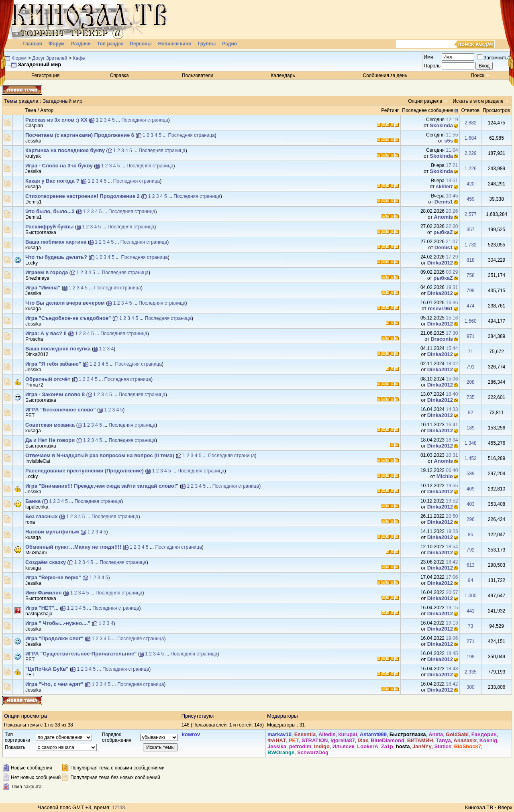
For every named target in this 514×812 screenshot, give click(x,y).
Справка (119, 75)
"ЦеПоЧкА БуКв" (47, 669)
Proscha (34, 339)
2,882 (471, 123)
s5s (449, 141)
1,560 (471, 321)
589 (471, 474)
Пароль (432, 66)
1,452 (471, 458)
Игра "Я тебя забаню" (53, 364)
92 (470, 413)
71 (470, 352)
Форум (57, 44)
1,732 (471, 245)
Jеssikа (33, 141)
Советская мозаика (50, 425)
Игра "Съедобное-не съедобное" (68, 318)
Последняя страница (145, 120)
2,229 (471, 153)
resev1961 (440, 308)
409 (471, 489)
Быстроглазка (41, 232)
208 (471, 382)
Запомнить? (494, 58)
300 (471, 687)
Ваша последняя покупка (58, 349)
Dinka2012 (440, 263)
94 (470, 580)
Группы (207, 44)
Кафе (79, 58)
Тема (31, 110)
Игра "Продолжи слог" (54, 638)
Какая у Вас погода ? (52, 181)
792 (471, 550)
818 (471, 260)
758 (471, 275)
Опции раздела (425, 101)
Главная (32, 44)
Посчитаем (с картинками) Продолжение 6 (80, 135)
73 (470, 626)
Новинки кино (175, 44)
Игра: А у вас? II (46, 333)
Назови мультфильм (52, 532)
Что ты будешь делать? (56, 257)
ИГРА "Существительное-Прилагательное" (81, 654)
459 (471, 199)
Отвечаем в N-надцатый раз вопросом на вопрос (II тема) (100, 455)
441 (471, 611)
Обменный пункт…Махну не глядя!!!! (73, 547)
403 (471, 504)
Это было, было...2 (50, 211)
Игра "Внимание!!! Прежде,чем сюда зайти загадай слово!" (102, 486)
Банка (33, 501)
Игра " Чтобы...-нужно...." (58, 623)
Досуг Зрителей (50, 58)
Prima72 (34, 385)
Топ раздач (110, 44)
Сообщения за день (385, 75)
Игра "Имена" (43, 288)
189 (471, 428)
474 (471, 306)
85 (470, 535)
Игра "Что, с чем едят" (54, 684)
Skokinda (441, 125)
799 (471, 291)
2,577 (471, 214)
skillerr (444, 186)
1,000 (471, 596)
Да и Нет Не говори (50, 440)
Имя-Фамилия (44, 593)
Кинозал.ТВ (479, 807)
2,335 (471, 672)
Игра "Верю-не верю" (53, 577)
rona (30, 522)
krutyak (33, 156)
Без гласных (42, 516)
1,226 (471, 169)
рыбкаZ (443, 232)
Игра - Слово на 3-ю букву (59, 166)
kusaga (33, 187)
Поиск (477, 75)
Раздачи (81, 44)
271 (471, 641)
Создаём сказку (46, 562)
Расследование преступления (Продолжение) (85, 471)
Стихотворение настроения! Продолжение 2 (83, 196)
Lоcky (32, 263)
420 (471, 184)
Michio (445, 476)
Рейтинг (390, 110)
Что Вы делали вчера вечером (65, 303)
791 (471, 367)
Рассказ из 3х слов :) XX (56, 120)
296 (471, 519)
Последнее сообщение (428, 110)
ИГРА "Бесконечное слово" (60, 410)
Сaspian (34, 126)
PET (30, 415)
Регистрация (45, 75)
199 (471, 657)
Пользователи (198, 75)
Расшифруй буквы (49, 227)
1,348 (471, 443)
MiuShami (36, 553)
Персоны (141, 44)
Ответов (470, 110)
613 (471, 565)
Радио (229, 44)
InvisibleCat (38, 461)
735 (471, 397)
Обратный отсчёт (48, 379)
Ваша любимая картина (56, 242)
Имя (428, 57)
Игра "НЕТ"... (42, 608)
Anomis (443, 217)
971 (471, 336)
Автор (47, 110)
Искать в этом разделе (478, 101)
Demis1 (34, 202)
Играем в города (47, 272)
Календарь (283, 75)
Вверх (505, 807)
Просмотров (496, 110)
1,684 (471, 138)
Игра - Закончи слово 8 (55, 394)
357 (471, 230)
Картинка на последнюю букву (65, 150)
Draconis (442, 339)
